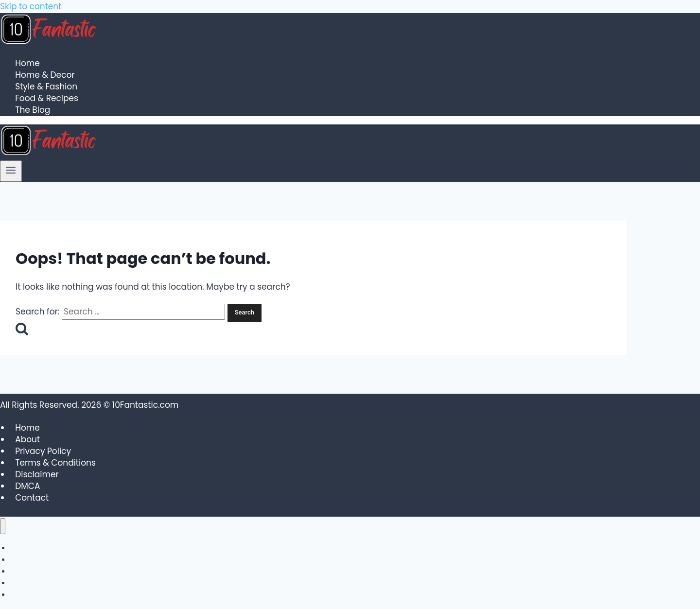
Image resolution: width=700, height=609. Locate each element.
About (27, 439)
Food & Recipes (47, 99)
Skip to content (31, 6)
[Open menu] (11, 171)
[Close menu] (3, 526)
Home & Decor (45, 75)
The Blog (33, 110)
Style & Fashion (46, 87)
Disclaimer (37, 474)
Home (27, 64)
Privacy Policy (43, 451)
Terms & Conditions (55, 463)
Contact (32, 498)
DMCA (27, 486)
